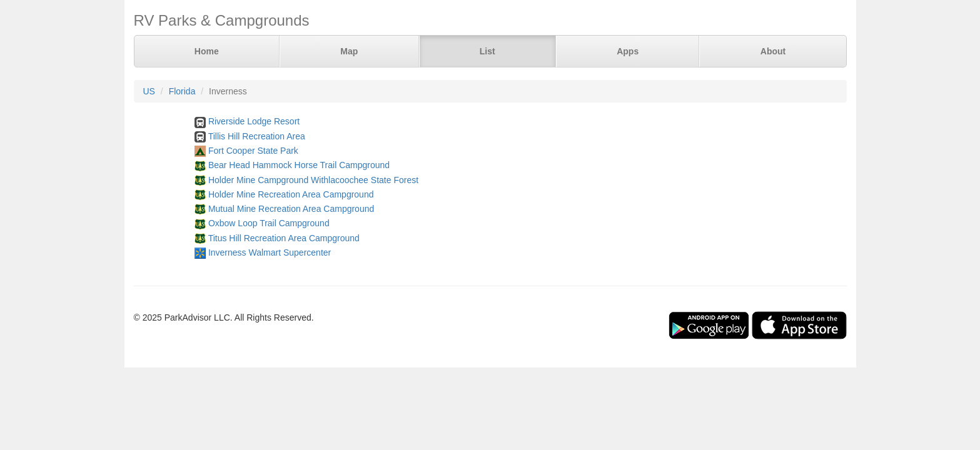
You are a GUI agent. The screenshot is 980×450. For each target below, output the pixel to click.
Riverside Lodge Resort (254, 121)
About (773, 51)
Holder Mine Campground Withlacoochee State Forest (313, 180)
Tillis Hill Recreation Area (257, 136)
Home (207, 51)
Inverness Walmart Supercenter (270, 252)
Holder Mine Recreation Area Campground (291, 194)
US (149, 91)
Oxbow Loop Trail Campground (269, 223)
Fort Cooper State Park (253, 151)
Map (349, 51)
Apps (628, 51)
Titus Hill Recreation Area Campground (284, 238)
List (487, 51)
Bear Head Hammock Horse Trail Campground (299, 165)
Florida (182, 91)
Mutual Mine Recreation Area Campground (291, 209)
